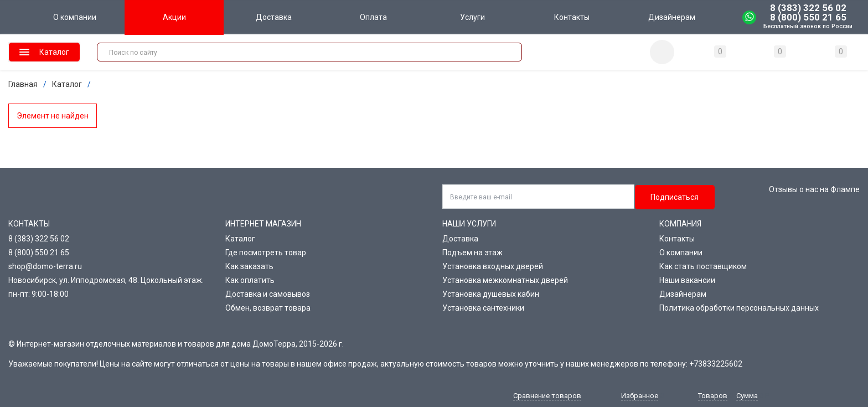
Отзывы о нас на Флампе (814, 189)
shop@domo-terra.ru (45, 266)
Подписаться (675, 197)
